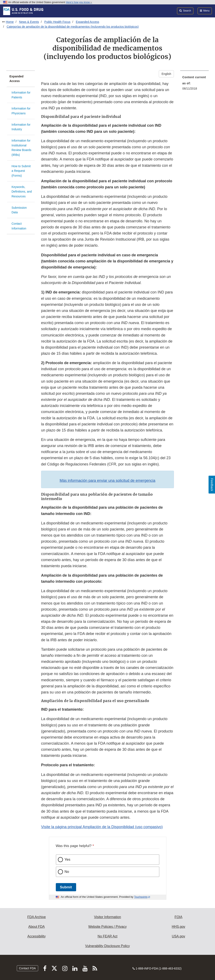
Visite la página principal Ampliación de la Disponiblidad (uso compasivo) (102, 827)
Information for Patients (21, 95)
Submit (66, 887)
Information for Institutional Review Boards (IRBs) (21, 148)
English (166, 74)
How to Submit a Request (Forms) (21, 171)
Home (10, 22)
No (67, 872)
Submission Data (19, 210)
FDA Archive (36, 917)
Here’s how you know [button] (79, 2)
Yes (68, 859)
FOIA (178, 917)
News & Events (29, 22)
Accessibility (37, 936)
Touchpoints (141, 897)
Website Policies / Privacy (107, 927)
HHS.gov (179, 927)
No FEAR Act (107, 936)
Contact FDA (27, 968)
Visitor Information (107, 917)
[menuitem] (194, 84)
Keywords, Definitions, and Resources (22, 192)
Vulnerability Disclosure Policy (107, 946)
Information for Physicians (21, 111)
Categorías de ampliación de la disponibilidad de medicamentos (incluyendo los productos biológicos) (73, 27)
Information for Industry (21, 127)
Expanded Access (87, 22)
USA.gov (178, 936)
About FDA (36, 927)
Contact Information (19, 226)
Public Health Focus (57, 22)
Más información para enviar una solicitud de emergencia (107, 481)
